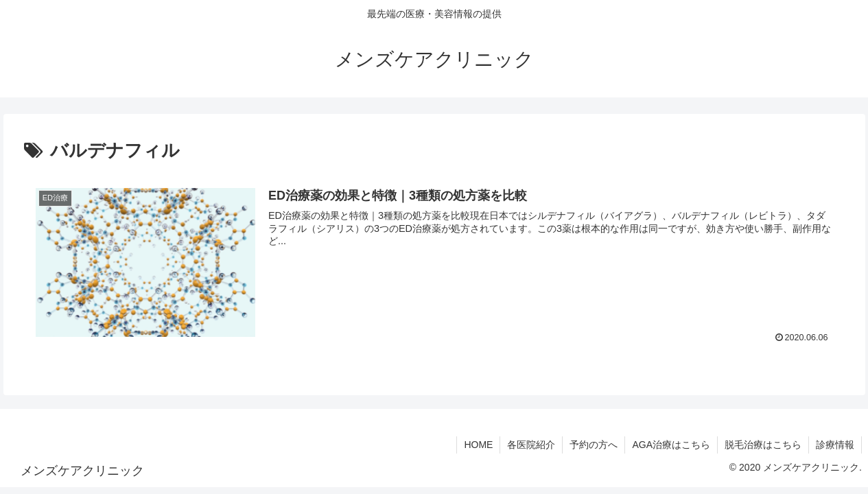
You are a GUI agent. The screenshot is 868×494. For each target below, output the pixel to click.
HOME (478, 445)
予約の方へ (594, 445)
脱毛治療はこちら (763, 445)
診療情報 (835, 445)
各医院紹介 (531, 445)
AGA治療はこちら (671, 445)
